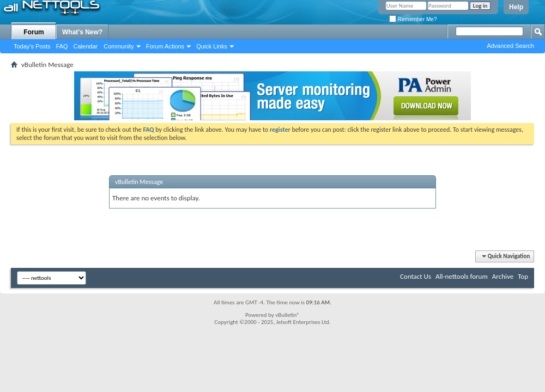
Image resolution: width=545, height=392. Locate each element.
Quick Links (212, 46)
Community (119, 46)
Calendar (86, 46)
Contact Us (416, 276)
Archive (503, 276)
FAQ (62, 46)
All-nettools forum (462, 276)
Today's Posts (32, 46)
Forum (34, 32)
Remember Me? (413, 19)
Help (516, 7)
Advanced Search (510, 46)
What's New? (82, 32)
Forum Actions (165, 46)
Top (523, 276)
